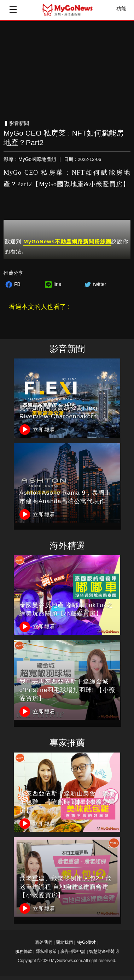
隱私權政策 (46, 951)
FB (12, 284)
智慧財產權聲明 (104, 951)
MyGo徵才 (86, 942)
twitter (94, 284)
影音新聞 (67, 349)
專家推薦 (67, 743)
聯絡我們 (44, 942)
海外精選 (67, 546)
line (52, 284)
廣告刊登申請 (73, 951)
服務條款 (24, 951)
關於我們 (64, 942)
